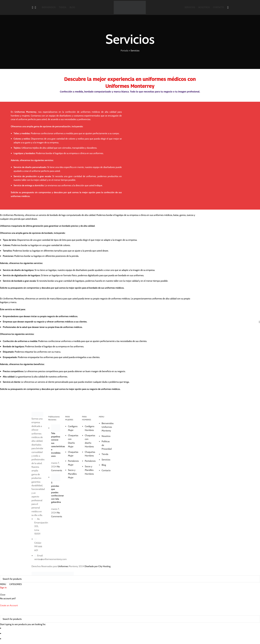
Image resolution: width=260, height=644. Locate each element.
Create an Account (9, 605)
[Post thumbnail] (56, 428)
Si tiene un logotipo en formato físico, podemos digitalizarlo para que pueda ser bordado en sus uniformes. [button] (92, 275)
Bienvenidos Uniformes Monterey (108, 427)
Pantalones (90, 461)
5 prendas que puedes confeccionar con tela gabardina (57, 492)
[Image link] (38, 414)
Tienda (105, 454)
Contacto (106, 470)
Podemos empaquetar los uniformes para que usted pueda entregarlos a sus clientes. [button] (59, 357)
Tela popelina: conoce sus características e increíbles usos (58, 445)
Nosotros (106, 436)
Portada (124, 51)
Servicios (106, 460)
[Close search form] (4, 611)
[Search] (32, 7)
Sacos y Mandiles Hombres (89, 470)
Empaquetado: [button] (10, 357)
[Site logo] (130, 7)
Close (3, 595)
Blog (104, 465)
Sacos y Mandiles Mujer (72, 474)
